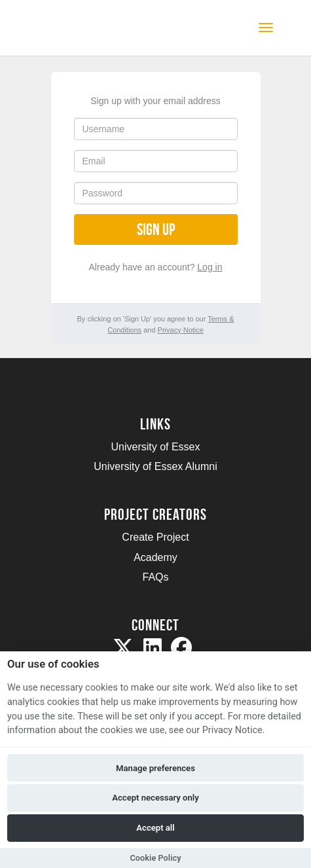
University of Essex (155, 447)
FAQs (155, 577)
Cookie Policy (155, 858)
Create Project (155, 537)
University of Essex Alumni (155, 466)
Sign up (156, 229)
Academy (155, 557)
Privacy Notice (181, 330)
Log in (210, 267)
